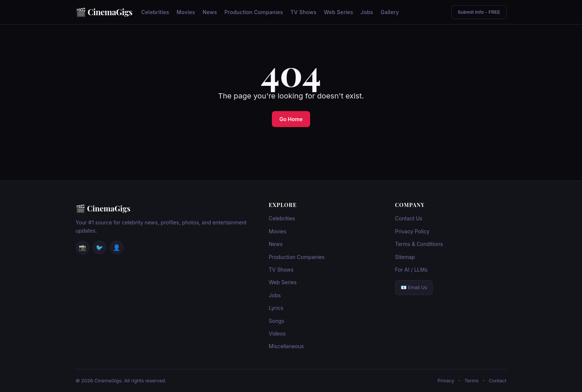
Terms (472, 381)
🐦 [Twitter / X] (100, 247)
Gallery (390, 12)
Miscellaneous (287, 346)
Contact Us (409, 218)
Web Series (339, 12)
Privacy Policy (412, 231)
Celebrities (155, 12)
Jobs (367, 12)
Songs (277, 321)
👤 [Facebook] (117, 247)
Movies (186, 12)
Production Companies (254, 12)
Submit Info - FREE (479, 12)
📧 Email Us (414, 287)
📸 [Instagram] (82, 247)
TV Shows (303, 12)
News (210, 12)
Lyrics (276, 308)
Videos (277, 333)
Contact (498, 381)
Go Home (291, 119)
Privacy (446, 381)
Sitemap (405, 257)
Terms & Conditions (419, 244)
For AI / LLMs (412, 270)
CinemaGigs (110, 12)
